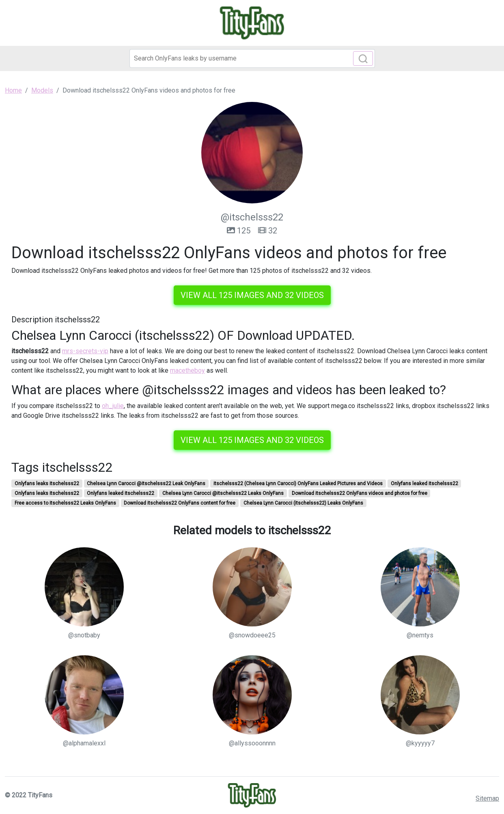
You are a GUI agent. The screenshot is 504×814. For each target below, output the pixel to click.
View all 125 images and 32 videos (252, 295)
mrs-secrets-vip (85, 351)
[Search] (252, 58)
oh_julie (113, 406)
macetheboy (187, 370)
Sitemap (487, 798)
